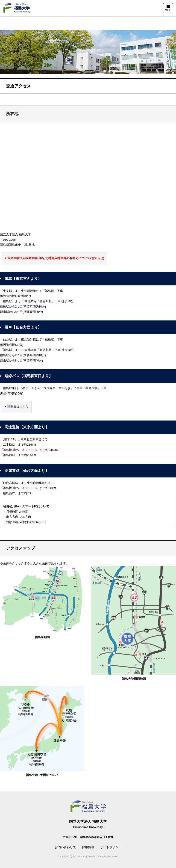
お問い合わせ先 (65, 847)
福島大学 (17, 8)
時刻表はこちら (18, 407)
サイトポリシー (111, 847)
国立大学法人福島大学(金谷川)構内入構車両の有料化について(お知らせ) (56, 258)
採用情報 (88, 847)
